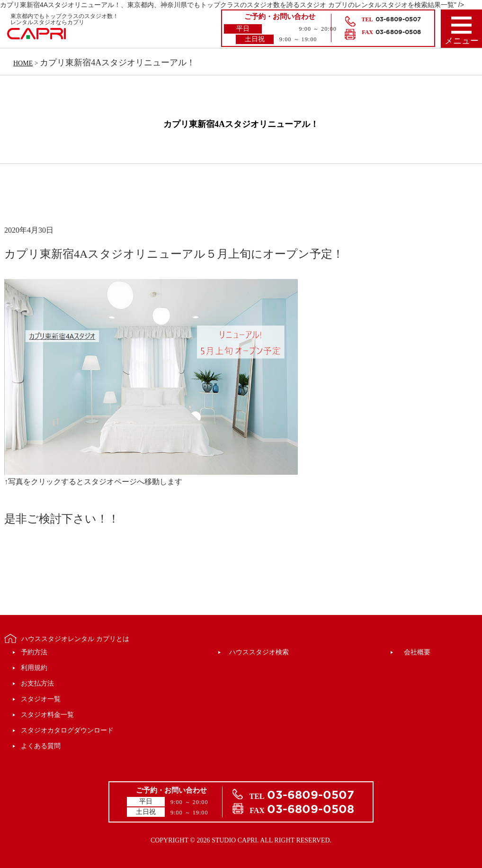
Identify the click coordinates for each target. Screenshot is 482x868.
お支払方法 (37, 683)
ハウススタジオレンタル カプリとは (75, 639)
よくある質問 (41, 746)
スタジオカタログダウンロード (67, 730)
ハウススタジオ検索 (259, 652)
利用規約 (34, 668)
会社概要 (417, 652)
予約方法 (34, 652)
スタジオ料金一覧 (47, 715)
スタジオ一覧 (41, 699)
